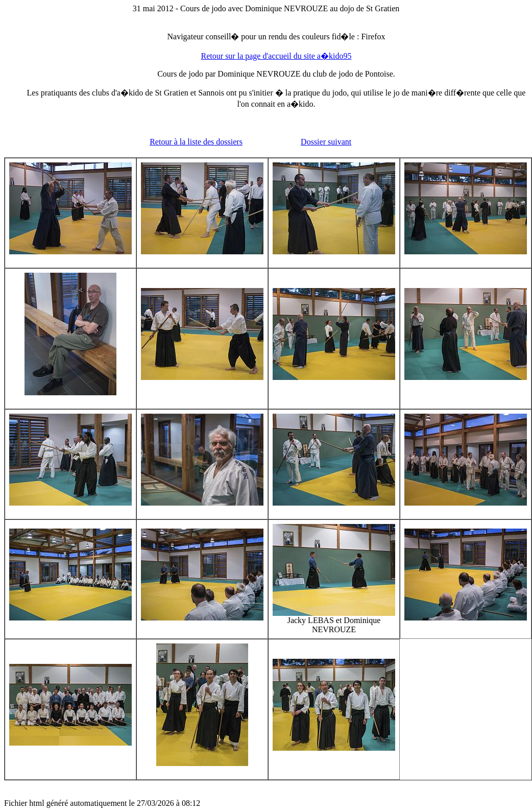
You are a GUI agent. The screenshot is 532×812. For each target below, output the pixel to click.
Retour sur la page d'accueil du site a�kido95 (276, 56)
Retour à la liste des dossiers (196, 142)
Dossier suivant (326, 142)
